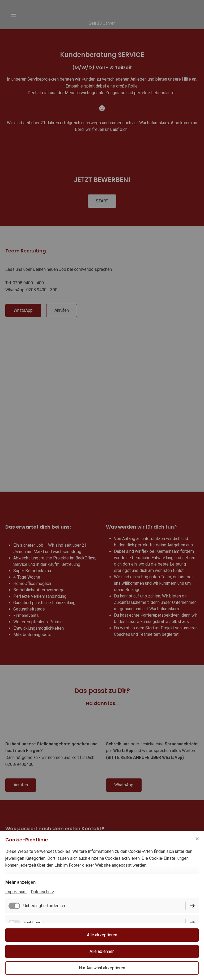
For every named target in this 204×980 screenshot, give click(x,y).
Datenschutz (42, 892)
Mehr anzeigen (20, 882)
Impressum (16, 892)
